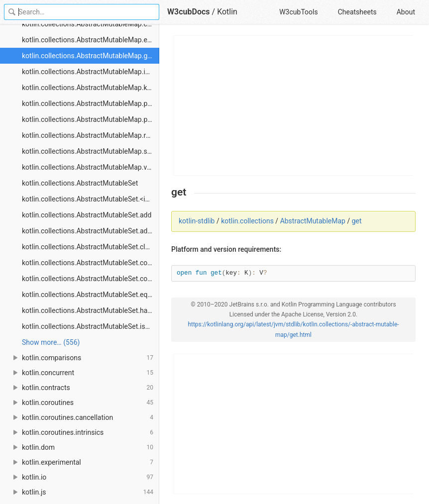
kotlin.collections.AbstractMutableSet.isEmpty (91, 326)
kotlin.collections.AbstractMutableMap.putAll (91, 119)
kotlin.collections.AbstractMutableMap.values (91, 167)
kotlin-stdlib (197, 221)
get (357, 221)
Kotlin (227, 12)
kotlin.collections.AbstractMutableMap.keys (90, 88)
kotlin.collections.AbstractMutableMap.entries (91, 40)
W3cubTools (298, 12)
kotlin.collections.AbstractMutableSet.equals (91, 295)
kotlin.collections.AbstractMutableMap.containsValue (91, 24)
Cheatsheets (357, 12)
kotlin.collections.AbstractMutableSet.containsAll (91, 279)
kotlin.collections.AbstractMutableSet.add (87, 215)
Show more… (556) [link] (51, 342)
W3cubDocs (189, 12)
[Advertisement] (294, 105)
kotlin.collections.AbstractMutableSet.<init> (89, 199)
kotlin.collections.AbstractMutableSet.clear (89, 247)
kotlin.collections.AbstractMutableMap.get (88, 56)
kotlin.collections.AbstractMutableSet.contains (91, 263)
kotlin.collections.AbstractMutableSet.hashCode (91, 310)
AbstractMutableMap (313, 221)
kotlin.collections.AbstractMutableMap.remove (91, 135)
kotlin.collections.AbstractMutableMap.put (88, 103)
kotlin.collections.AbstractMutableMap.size (89, 151)
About (406, 12)
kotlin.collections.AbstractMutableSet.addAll (91, 231)
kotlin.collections (247, 221)
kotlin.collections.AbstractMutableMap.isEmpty (91, 72)
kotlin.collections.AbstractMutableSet (80, 183)
